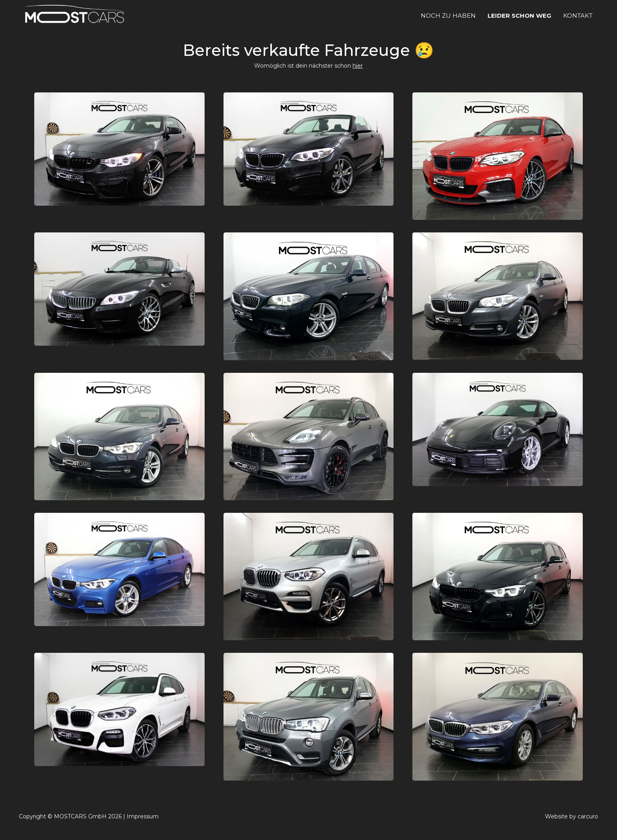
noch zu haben (448, 16)
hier (358, 66)
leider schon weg (519, 16)
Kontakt (578, 16)
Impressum (143, 816)
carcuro (588, 816)
